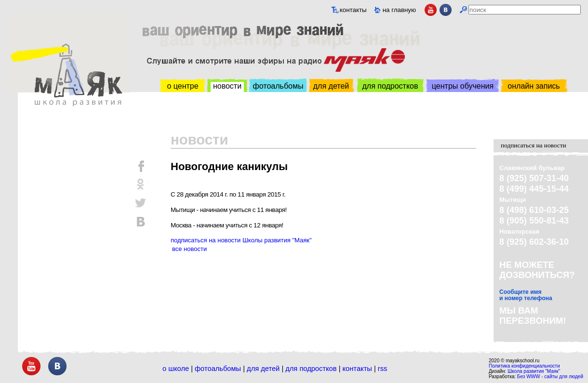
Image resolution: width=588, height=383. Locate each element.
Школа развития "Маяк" (534, 371)
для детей (331, 86)
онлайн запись (534, 86)
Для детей (263, 369)
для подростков (390, 86)
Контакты (357, 369)
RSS (383, 369)
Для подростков (311, 369)
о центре (182, 86)
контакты (353, 10)
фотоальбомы (278, 86)
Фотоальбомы (218, 369)
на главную (399, 10)
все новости (189, 249)
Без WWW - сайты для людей (550, 376)
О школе (176, 369)
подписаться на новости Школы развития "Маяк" (241, 240)
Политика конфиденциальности (524, 366)
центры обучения (463, 86)
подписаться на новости (534, 145)
